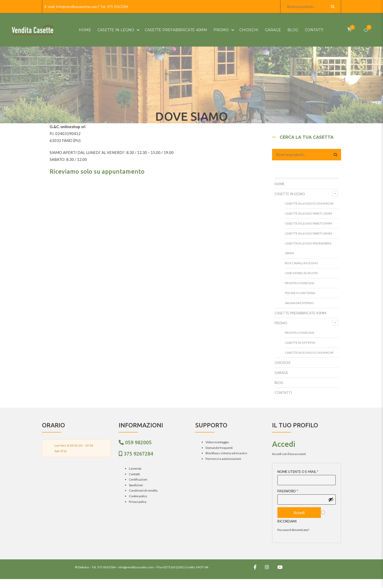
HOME (85, 30)
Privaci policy (138, 502)
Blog (293, 30)
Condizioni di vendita (143, 490)
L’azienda (135, 468)
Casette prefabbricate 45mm (176, 30)
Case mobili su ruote (301, 273)
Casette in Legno (116, 30)
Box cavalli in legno (301, 263)
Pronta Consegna (300, 283)
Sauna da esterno (299, 303)
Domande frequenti (219, 448)
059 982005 (138, 442)
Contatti (314, 30)
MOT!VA (202, 567)
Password (288, 491)
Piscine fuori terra (300, 293)
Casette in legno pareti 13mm (308, 213)
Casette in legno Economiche (309, 203)
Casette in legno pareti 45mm (308, 233)
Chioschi (249, 30)
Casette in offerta (300, 343)
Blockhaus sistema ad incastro (226, 453)
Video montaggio (217, 442)
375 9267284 (117, 7)
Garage (273, 30)
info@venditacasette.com (77, 7)
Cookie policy (138, 496)
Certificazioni (138, 479)
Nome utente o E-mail (298, 472)
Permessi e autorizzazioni (223, 459)
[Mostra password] (331, 500)
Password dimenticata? (293, 530)
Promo (221, 30)
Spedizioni (136, 485)
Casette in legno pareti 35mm (308, 223)
